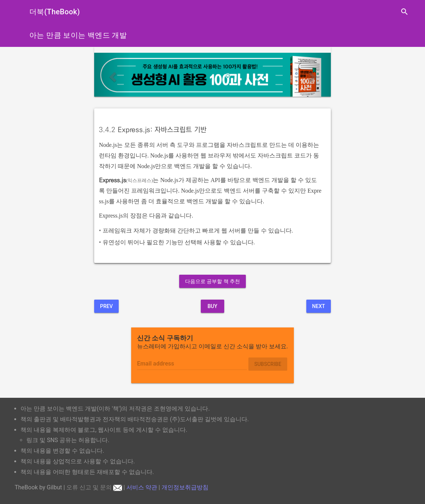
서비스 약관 (142, 487)
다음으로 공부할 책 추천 (212, 281)
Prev (106, 306)
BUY (212, 306)
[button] (112, 75)
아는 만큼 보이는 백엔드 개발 (78, 35)
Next (319, 306)
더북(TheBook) (55, 12)
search (404, 12)
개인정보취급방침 (185, 487)
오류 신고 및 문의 (94, 487)
